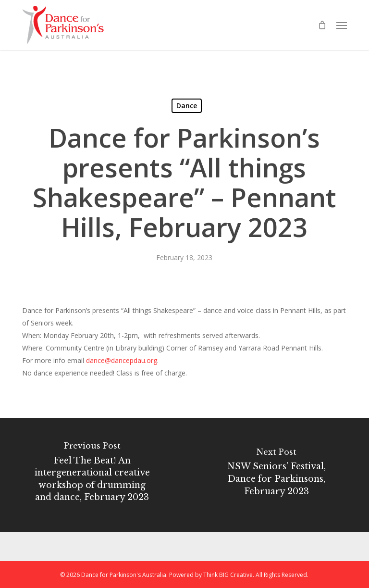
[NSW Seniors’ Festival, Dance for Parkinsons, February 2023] (277, 475)
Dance (187, 106)
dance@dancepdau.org (122, 360)
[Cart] (322, 25)
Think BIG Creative (228, 575)
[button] (342, 25)
